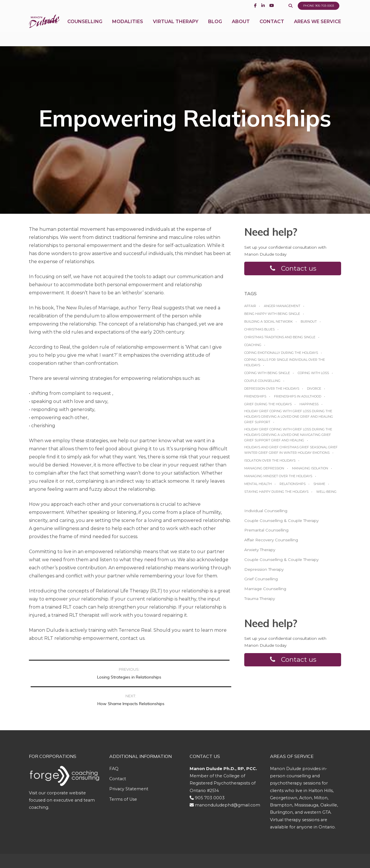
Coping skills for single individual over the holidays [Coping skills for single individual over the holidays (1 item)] (285, 365)
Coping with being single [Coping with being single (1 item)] (267, 376)
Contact (272, 29)
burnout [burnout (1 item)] (309, 324)
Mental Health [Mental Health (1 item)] (258, 486)
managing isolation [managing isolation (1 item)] (310, 471)
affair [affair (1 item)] (250, 308)
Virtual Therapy (176, 29)
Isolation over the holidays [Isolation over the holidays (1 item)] (270, 463)
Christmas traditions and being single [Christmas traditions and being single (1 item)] (280, 339)
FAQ (114, 742)
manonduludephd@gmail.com (227, 779)
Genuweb (200, 848)
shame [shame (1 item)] (319, 486)
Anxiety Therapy (260, 552)
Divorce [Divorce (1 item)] (314, 391)
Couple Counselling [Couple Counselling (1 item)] (262, 383)
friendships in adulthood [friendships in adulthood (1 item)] (298, 399)
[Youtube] (269, 5)
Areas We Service (318, 29)
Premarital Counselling (266, 533)
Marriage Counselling (265, 591)
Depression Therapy (264, 572)
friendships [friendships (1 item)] (255, 399)
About (241, 29)
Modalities (128, 29)
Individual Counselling (266, 513)
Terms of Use (123, 773)
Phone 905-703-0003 (317, 6)
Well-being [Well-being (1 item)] (326, 494)
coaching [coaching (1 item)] (253, 347)
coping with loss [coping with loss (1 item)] (313, 376)
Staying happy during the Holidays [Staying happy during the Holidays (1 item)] (276, 494)
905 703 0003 (210, 772)
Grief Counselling (261, 581)
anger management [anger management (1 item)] (282, 308)
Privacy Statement (129, 763)
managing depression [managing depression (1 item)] (264, 471)
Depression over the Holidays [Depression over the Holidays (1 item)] (272, 391)
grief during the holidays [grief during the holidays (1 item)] (268, 407)
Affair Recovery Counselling (271, 542)
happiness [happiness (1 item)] (309, 407)
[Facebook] (252, 5)
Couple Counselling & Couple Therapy (281, 523)
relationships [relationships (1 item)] (293, 486)
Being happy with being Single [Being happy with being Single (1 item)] (272, 316)
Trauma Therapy (260, 601)
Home (50, 29)
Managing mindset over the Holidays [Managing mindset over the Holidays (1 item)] (278, 478)
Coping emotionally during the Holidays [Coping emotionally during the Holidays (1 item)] (281, 355)
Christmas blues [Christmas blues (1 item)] (259, 332)
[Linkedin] (260, 5)
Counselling (85, 29)
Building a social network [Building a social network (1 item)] (269, 324)
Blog (215, 29)
